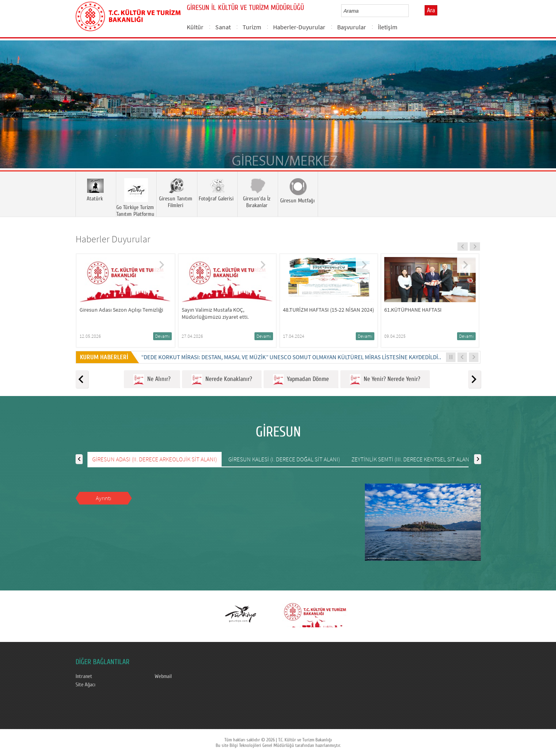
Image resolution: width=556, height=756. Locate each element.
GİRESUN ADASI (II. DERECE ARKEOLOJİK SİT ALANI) (155, 459)
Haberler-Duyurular (299, 27)
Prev (14, 116)
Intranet (84, 676)
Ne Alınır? (152, 380)
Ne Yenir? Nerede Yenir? (385, 380)
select (411, 11)
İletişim (388, 27)
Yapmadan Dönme (301, 380)
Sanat (223, 27)
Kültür (195, 27)
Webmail (163, 676)
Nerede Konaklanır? (222, 380)
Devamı (162, 336)
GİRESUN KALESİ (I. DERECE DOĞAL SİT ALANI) (284, 459)
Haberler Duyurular (113, 239)
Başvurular (352, 27)
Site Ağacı (85, 685)
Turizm (252, 27)
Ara (431, 10)
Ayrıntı (103, 498)
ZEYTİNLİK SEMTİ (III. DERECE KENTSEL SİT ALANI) (412, 459)
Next (542, 116)
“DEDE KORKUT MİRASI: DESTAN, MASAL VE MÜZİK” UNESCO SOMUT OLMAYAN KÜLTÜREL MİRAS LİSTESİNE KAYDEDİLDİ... (292, 357)
